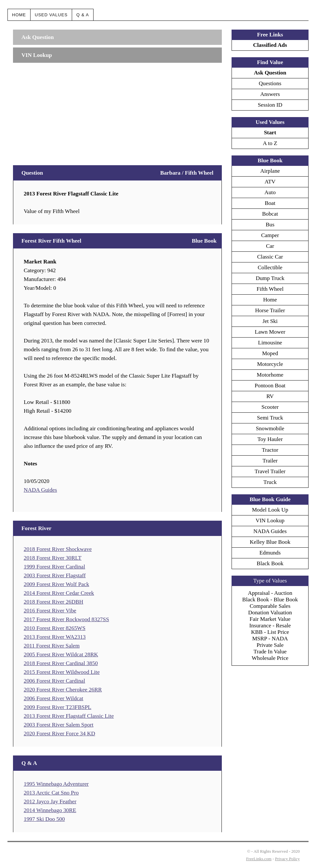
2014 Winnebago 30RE (50, 810)
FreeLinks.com (259, 859)
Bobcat (270, 214)
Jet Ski (270, 321)
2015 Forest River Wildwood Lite (62, 672)
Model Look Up (270, 510)
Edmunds (270, 553)
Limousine (270, 343)
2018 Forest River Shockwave (58, 549)
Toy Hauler (270, 439)
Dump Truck (270, 278)
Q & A (83, 15)
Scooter (270, 407)
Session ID (270, 105)
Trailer (270, 461)
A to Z (270, 143)
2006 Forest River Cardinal (54, 681)
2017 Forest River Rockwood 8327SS (66, 619)
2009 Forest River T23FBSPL (57, 707)
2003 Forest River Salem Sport (59, 725)
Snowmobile (270, 428)
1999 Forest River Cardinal (54, 567)
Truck (270, 482)
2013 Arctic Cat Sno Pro (51, 793)
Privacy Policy (287, 859)
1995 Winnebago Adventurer (56, 784)
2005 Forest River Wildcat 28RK (61, 654)
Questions (270, 83)
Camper (270, 235)
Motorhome (270, 375)
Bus (270, 225)
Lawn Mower (270, 332)
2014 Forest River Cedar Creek (59, 593)
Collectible (270, 267)
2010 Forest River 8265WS (55, 628)
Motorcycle (270, 364)
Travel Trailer (270, 471)
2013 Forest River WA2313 (55, 637)
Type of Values (270, 581)
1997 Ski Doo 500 (44, 819)
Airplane (270, 171)
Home (19, 15)
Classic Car (270, 257)
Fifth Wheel (270, 289)
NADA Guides (40, 490)
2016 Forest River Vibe (50, 611)
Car (270, 246)
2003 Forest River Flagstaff (55, 575)
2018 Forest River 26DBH (53, 602)
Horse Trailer (270, 310)
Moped (270, 353)
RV (270, 396)
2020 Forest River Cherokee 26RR (63, 690)
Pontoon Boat (270, 386)
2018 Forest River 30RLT (53, 558)
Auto (270, 192)
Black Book (270, 563)
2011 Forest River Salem (52, 646)
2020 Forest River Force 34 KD (59, 734)
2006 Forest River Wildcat (53, 698)
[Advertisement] (117, 111)
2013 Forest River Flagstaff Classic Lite (69, 716)
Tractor (270, 450)
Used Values (51, 15)
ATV (270, 182)
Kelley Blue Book (270, 542)
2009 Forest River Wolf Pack (56, 584)
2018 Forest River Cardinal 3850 (61, 663)
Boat (270, 203)
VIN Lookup (270, 521)
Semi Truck (270, 418)
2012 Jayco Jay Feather (50, 801)
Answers (270, 94)
